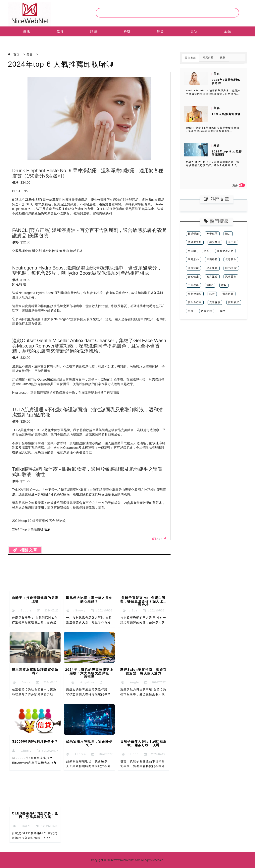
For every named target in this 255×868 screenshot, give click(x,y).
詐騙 (224, 285)
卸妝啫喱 (19, 284)
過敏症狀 (207, 311)
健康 (27, 31)
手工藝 (232, 242)
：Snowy (76, 610)
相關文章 (25, 550)
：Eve (130, 610)
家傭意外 (193, 259)
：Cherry (22, 751)
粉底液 (45, 529)
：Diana (22, 682)
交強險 (192, 251)
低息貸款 (231, 259)
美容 (194, 31)
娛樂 (223, 58)
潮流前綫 (208, 58)
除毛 (207, 251)
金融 (228, 31)
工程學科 (193, 285)
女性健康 (193, 277)
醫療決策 (228, 294)
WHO (210, 285)
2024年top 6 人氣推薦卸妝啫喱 (61, 64)
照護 (191, 311)
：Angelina (83, 682)
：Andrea (76, 754)
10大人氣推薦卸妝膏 (226, 114)
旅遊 (94, 31)
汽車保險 (215, 302)
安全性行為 (195, 302)
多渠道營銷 (195, 242)
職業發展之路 (225, 251)
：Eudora (22, 610)
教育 (60, 31)
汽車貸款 (231, 277)
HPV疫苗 (231, 268)
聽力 (228, 234)
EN (27, 41)
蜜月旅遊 (212, 277)
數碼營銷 (193, 234)
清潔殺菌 (193, 268)
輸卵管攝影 (195, 294)
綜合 (161, 31)
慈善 (212, 294)
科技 (127, 31)
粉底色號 (52, 521)
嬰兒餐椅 (215, 242)
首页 (17, 54)
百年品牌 (234, 302)
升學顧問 (212, 234)
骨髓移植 (212, 259)
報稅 (223, 311)
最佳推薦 (190, 58)
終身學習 (212, 268)
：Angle (130, 682)
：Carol (22, 826)
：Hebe (130, 754)
